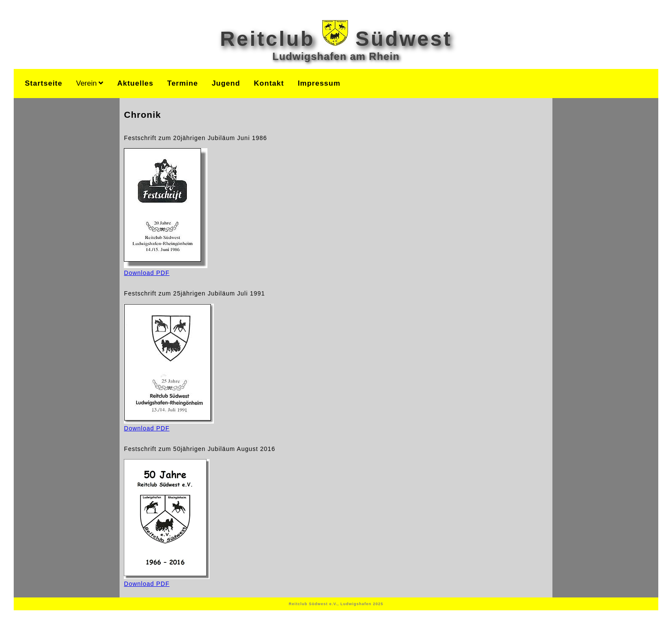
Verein (90, 83)
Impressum (319, 83)
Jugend (226, 83)
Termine (183, 83)
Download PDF (166, 269)
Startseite (43, 83)
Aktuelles (135, 83)
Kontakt (269, 83)
